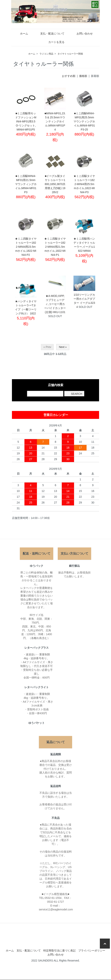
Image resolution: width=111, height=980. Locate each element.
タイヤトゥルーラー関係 (70, 54)
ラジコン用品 (46, 54)
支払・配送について (50, 34)
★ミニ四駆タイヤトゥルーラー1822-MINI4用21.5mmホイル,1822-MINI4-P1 (55, 247)
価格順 (83, 76)
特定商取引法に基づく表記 (59, 951)
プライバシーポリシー (92, 951)
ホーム (21, 34)
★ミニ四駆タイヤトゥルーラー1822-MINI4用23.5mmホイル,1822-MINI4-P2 (26, 247)
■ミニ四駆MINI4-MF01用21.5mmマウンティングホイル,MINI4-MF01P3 (26, 184)
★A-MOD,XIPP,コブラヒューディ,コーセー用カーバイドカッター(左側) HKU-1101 (55, 304)
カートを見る (54, 42)
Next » (63, 347)
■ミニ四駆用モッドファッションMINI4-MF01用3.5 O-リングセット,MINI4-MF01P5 (26, 121)
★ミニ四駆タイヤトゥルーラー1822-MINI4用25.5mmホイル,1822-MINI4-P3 (84, 184)
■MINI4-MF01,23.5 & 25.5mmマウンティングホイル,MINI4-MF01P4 (55, 121)
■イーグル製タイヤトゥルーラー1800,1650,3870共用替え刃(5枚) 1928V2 (55, 184)
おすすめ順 (69, 76)
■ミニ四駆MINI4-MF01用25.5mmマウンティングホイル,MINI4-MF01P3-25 (84, 121)
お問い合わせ (82, 34)
